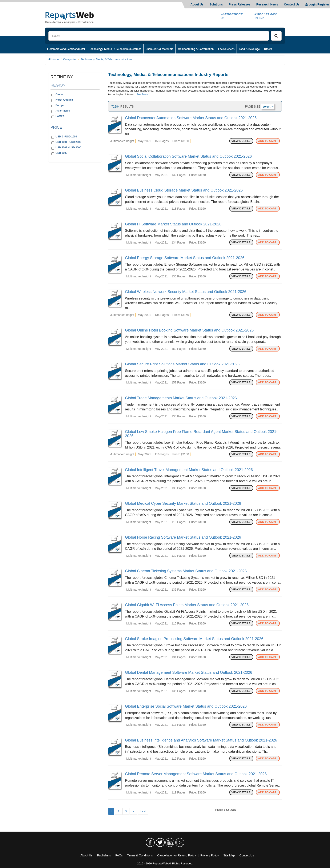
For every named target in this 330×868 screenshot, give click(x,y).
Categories (70, 59)
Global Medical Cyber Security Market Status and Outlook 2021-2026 (183, 503)
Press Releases (240, 4)
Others (268, 49)
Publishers (104, 855)
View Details (241, 141)
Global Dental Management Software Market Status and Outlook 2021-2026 (189, 672)
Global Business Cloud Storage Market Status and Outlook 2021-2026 (184, 190)
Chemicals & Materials (159, 49)
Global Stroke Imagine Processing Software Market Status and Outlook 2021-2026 (194, 639)
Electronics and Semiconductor (66, 49)
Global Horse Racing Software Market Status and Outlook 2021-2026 (183, 537)
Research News (267, 4)
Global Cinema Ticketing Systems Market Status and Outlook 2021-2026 (186, 571)
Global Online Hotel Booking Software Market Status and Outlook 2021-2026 (189, 330)
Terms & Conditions (140, 855)
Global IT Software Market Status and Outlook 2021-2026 (173, 224)
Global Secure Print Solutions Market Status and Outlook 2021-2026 (182, 364)
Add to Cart (268, 141)
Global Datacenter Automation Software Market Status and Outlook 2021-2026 (191, 118)
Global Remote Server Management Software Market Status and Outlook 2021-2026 (196, 774)
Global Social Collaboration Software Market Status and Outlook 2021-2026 (188, 156)
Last (143, 811)
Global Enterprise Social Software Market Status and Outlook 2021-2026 (186, 706)
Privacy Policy (210, 855)
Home (55, 59)
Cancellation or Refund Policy (177, 855)
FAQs (119, 855)
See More (142, 94)
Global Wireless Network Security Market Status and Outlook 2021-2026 (186, 292)
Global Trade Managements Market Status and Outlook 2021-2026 (181, 398)
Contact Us (292, 4)
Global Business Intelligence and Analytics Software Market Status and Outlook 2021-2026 (201, 740)
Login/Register (317, 4)
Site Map (229, 855)
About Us (197, 4)
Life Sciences (226, 49)
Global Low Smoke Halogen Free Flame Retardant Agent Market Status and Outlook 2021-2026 (201, 434)
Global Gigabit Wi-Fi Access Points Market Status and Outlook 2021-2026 (187, 605)
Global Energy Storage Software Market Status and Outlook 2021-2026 (185, 258)
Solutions (216, 4)
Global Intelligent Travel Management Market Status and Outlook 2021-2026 (189, 470)
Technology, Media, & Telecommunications (115, 49)
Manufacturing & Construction (196, 49)
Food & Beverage (249, 49)
